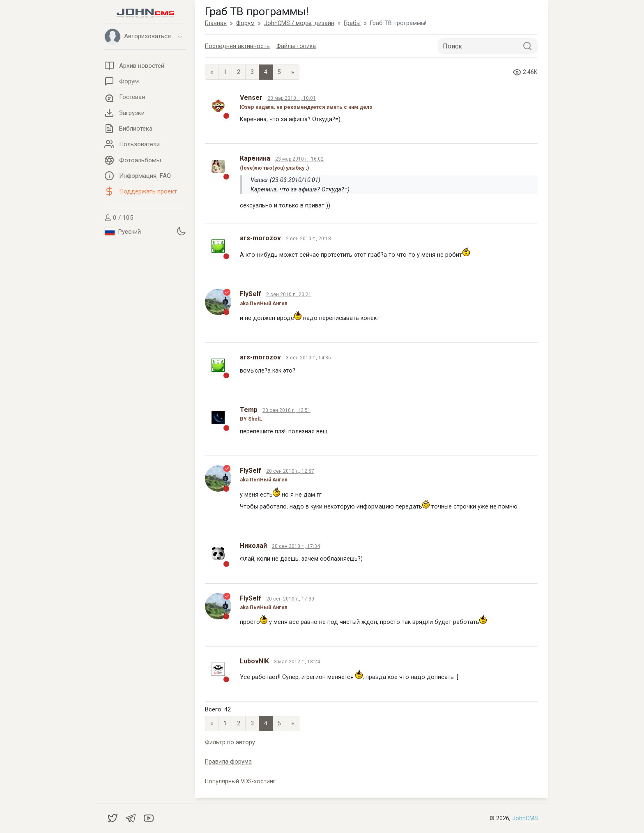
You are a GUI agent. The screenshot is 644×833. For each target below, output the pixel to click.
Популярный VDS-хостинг (240, 781)
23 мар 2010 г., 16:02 (299, 159)
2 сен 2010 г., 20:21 (289, 295)
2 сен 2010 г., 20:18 (308, 239)
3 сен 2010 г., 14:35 (308, 358)
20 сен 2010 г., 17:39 (290, 599)
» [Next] (293, 72)
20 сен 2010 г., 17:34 (296, 546)
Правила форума (228, 762)
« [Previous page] (212, 72)
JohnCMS (525, 818)
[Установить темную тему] (181, 231)
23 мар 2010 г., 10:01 (292, 98)
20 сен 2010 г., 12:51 (286, 410)
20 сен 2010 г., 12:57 (290, 471)
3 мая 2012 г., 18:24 (297, 662)
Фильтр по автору (230, 742)
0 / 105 (119, 218)
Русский (123, 232)
